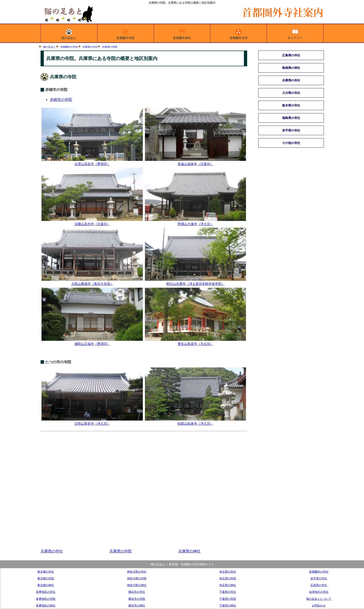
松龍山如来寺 (195, 421)
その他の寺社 (291, 143)
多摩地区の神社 (46, 605)
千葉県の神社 (228, 605)
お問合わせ (319, 605)
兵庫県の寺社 (90, 47)
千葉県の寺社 (228, 592)
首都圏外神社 (182, 33)
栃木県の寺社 (291, 105)
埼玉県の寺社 (228, 572)
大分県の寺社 (291, 93)
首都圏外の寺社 (69, 47)
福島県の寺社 (291, 118)
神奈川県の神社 (137, 585)
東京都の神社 (46, 585)
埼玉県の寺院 (228, 578)
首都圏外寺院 (125, 33)
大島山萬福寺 (92, 282)
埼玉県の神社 (228, 585)
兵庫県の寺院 (110, 47)
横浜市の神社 (137, 605)
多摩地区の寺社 (46, 592)
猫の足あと (69, 33)
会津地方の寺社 (319, 592)
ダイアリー (295, 33)
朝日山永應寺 (195, 282)
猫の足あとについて (319, 599)
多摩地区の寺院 (46, 599)
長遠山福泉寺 (195, 162)
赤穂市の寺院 (61, 100)
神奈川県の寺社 (137, 572)
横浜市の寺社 (137, 592)
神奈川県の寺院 (137, 578)
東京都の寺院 (46, 578)
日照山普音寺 (92, 421)
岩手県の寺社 (291, 130)
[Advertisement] (144, 490)
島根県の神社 (291, 68)
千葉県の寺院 (228, 599)
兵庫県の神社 (189, 551)
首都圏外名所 (239, 33)
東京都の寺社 (46, 572)
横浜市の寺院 (137, 599)
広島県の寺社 (291, 55)
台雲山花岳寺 (92, 162)
